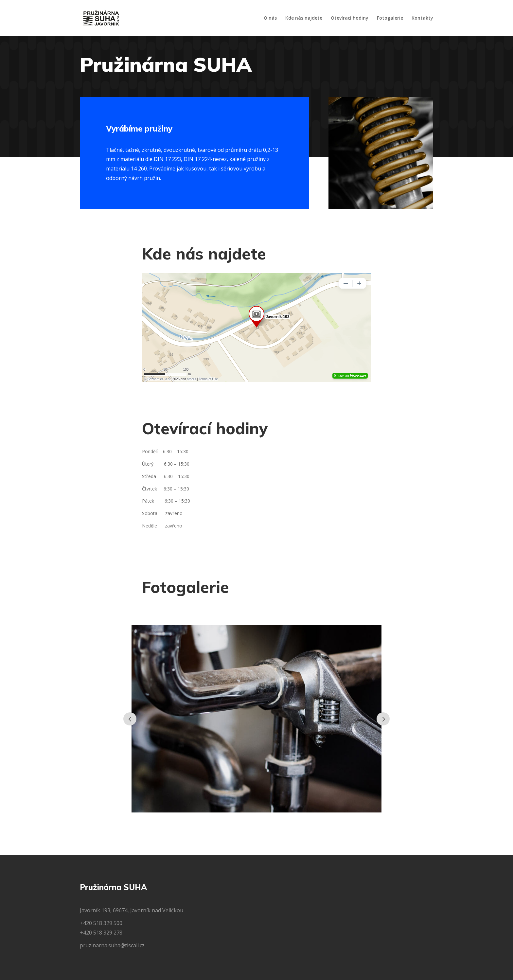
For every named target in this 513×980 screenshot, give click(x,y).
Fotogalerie (390, 18)
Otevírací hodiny (350, 18)
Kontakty (422, 18)
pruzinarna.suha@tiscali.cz (112, 945)
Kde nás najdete (304, 18)
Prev (130, 719)
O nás (270, 18)
